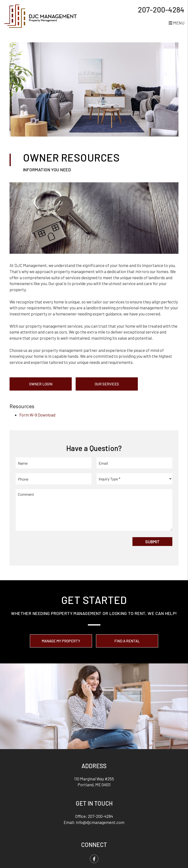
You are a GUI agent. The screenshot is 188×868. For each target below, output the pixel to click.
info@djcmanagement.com (100, 822)
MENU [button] (176, 23)
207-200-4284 (161, 10)
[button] (94, 859)
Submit (152, 542)
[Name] (54, 463)
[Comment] (94, 510)
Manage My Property (61, 641)
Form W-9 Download (37, 415)
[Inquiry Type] (134, 479)
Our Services (107, 384)
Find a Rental (127, 641)
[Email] (134, 463)
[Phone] (54, 479)
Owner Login (41, 384)
